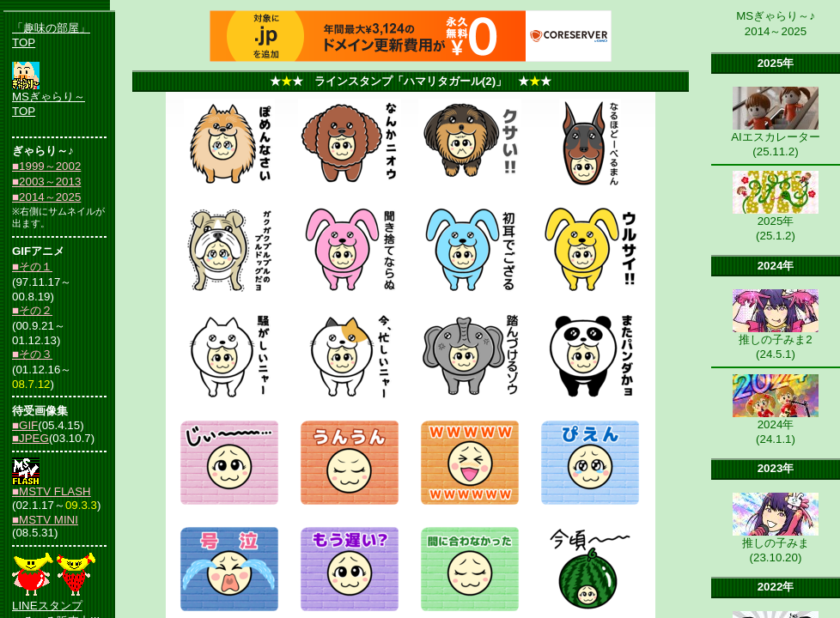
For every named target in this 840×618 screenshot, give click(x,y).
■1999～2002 (46, 166)
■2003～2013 (46, 182)
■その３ (32, 354)
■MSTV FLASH (52, 491)
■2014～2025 (46, 197)
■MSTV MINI (45, 520)
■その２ (32, 310)
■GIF (25, 425)
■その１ (32, 267)
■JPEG (30, 438)
